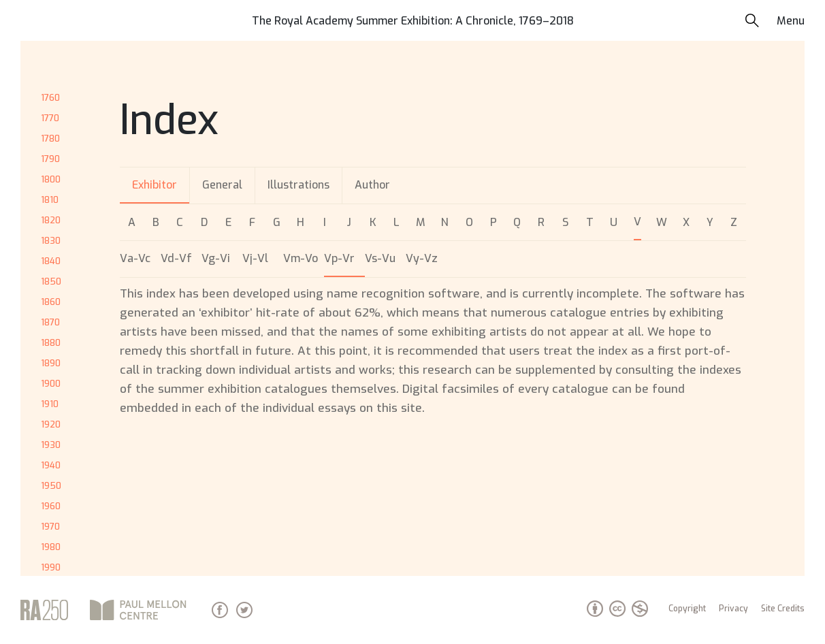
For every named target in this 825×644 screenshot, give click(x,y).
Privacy (733, 609)
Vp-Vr (339, 258)
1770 (50, 118)
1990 (51, 567)
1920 (51, 424)
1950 (51, 486)
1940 (51, 465)
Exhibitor (155, 185)
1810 (50, 200)
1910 (50, 404)
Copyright (687, 609)
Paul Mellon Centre (140, 610)
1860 (51, 302)
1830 (51, 241)
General (222, 185)
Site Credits (783, 609)
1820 (51, 220)
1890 (51, 363)
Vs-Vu (380, 258)
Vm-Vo (301, 258)
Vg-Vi (216, 258)
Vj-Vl (255, 258)
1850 (51, 281)
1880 (51, 343)
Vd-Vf (176, 258)
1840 (51, 261)
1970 (50, 527)
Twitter (244, 610)
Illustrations (298, 185)
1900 (51, 384)
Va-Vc (135, 258)
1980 (51, 547)
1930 (51, 445)
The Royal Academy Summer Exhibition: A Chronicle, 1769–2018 (413, 21)
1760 (50, 98)
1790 (50, 159)
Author (372, 185)
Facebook (220, 610)
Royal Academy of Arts (44, 610)
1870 (50, 322)
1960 (51, 506)
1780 (50, 139)
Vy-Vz (422, 258)
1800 (51, 179)
